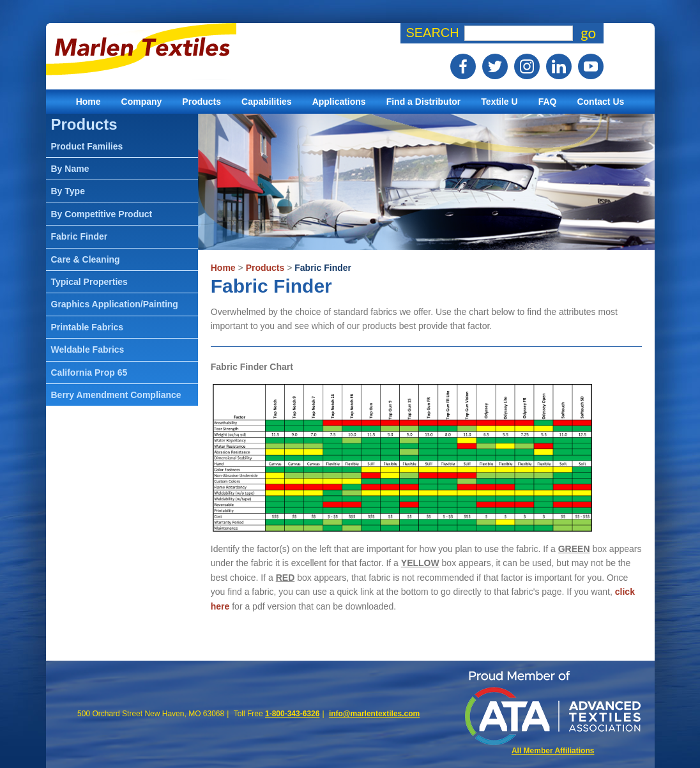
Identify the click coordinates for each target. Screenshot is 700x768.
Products (202, 102)
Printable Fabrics (88, 327)
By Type (68, 191)
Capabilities (267, 102)
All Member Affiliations (553, 751)
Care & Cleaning (86, 259)
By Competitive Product (102, 214)
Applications (339, 102)
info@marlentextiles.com (374, 714)
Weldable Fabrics (88, 349)
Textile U (499, 102)
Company (142, 102)
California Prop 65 (89, 372)
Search (432, 33)
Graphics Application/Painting (115, 304)
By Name (70, 169)
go (588, 33)
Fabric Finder (323, 268)
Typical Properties (89, 282)
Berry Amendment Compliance (116, 395)
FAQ (548, 102)
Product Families (87, 146)
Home (88, 102)
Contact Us (600, 102)
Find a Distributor (424, 102)
